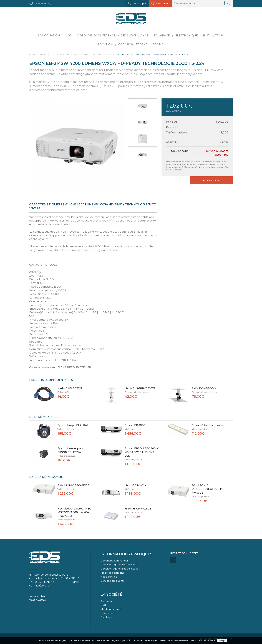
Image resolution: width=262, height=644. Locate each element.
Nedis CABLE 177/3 (70, 388)
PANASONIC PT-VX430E (73, 485)
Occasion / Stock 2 (133, 44)
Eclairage (162, 36)
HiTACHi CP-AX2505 (138, 509)
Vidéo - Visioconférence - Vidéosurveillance (113, 36)
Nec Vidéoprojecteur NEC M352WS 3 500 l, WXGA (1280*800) (74, 512)
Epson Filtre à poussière (208, 425)
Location (105, 44)
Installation (213, 36)
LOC (68, 36)
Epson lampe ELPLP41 (73, 425)
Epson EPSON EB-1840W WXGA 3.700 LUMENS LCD (142, 452)
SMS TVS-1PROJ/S (204, 388)
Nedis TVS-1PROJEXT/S (140, 388)
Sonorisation (49, 36)
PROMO (158, 44)
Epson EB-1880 (135, 425)
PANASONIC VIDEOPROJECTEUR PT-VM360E (208, 489)
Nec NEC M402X (136, 485)
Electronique (187, 36)
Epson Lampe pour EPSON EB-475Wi (71, 450)
